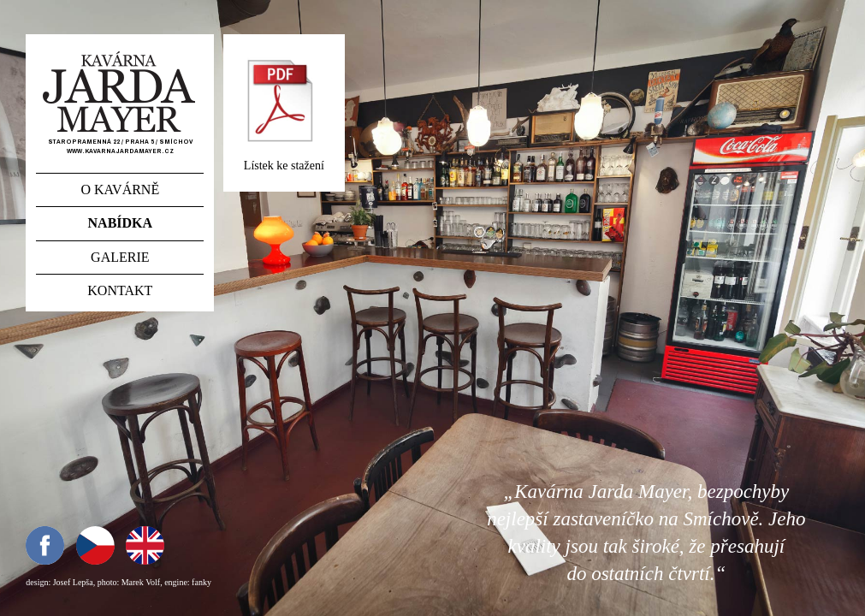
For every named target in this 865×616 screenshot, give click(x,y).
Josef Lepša (73, 582)
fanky (201, 582)
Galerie (120, 257)
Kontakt (120, 290)
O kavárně (120, 190)
